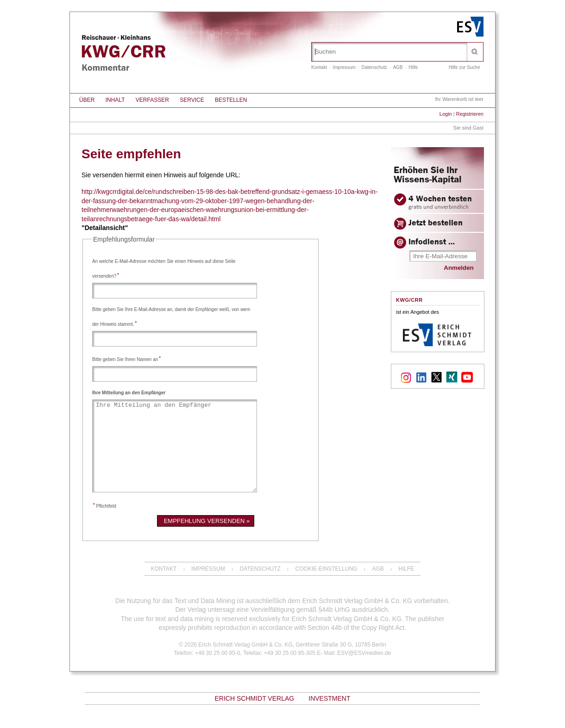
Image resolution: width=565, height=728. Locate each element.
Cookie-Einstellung (326, 569)
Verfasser (152, 100)
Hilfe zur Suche (465, 67)
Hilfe (413, 67)
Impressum (344, 67)
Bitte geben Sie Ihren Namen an (126, 359)
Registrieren (470, 114)
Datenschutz (375, 67)
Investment (329, 698)
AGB (398, 67)
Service (192, 100)
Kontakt (319, 67)
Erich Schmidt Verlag (254, 698)
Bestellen (231, 100)
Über (87, 100)
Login (446, 114)
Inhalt (115, 100)
